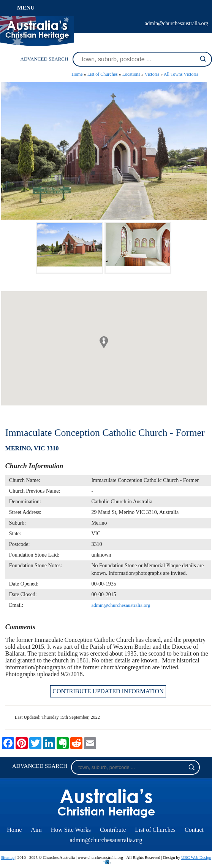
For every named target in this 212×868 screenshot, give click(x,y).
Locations (131, 74)
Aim (36, 830)
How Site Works (71, 830)
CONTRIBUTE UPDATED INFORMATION (108, 691)
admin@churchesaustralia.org (176, 23)
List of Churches (103, 74)
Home (77, 74)
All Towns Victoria (181, 74)
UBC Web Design (196, 857)
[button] (104, 342)
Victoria (152, 74)
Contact (194, 830)
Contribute (113, 830)
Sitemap (8, 857)
